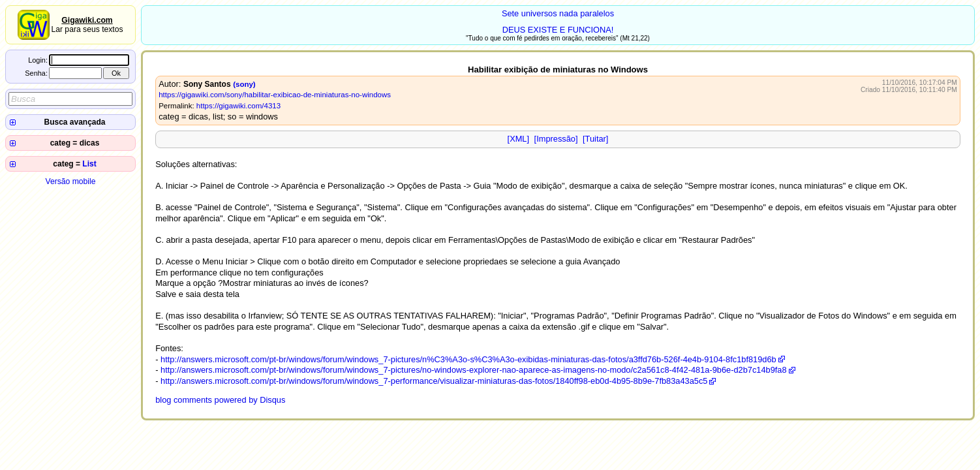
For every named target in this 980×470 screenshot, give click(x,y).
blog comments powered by (220, 400)
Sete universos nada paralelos (558, 13)
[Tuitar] (595, 139)
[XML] (518, 139)
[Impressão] (556, 139)
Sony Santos (207, 84)
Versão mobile (70, 181)
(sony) (244, 84)
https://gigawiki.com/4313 (238, 106)
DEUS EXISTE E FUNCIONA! (558, 30)
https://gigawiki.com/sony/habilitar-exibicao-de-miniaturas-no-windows (275, 95)
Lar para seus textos (87, 25)
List (89, 164)
